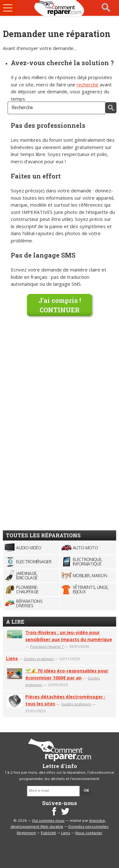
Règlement (26, 833)
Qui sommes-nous (48, 821)
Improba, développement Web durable (58, 824)
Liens (12, 658)
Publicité (48, 833)
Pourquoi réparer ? (47, 646)
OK (86, 791)
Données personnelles (88, 827)
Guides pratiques (39, 659)
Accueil (59, 8)
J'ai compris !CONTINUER (60, 305)
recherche (88, 84)
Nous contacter (89, 833)
